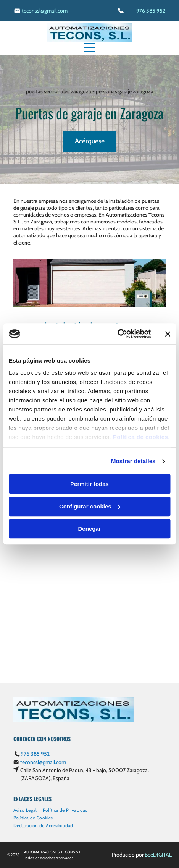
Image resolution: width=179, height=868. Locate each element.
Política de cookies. (141, 437)
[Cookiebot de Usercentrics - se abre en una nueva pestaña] (117, 334)
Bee (149, 855)
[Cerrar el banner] (168, 334)
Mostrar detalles (133, 461)
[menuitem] (28, 809)
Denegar (89, 529)
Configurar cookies (90, 506)
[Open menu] (90, 47)
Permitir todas (89, 484)
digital (162, 855)
